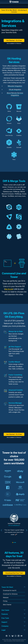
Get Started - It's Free (14, 40)
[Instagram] (16, 637)
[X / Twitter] (10, 637)
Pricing (5, 601)
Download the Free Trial (14, 573)
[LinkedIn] (19, 637)
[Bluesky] (13, 637)
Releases (6, 598)
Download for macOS (10, 590)
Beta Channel (7, 605)
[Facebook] (7, 637)
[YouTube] (22, 637)
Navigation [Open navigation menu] (2, 2)
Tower (14, 2)
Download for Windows (10, 594)
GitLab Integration (15, 90)
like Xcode (9, 289)
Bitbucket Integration (15, 86)
